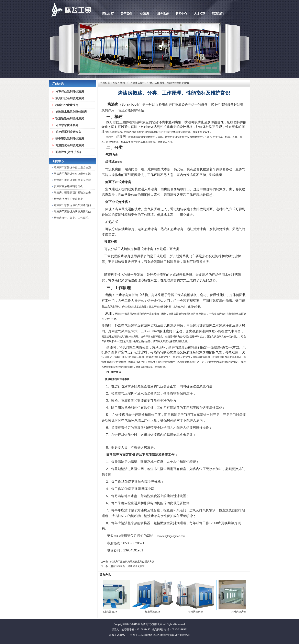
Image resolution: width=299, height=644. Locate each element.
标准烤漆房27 (199, 612)
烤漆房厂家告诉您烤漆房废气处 (72, 212)
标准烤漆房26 (242, 612)
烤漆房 (145, 14)
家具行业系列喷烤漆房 (70, 98)
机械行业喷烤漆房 (67, 105)
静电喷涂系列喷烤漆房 (70, 139)
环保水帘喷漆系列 (67, 125)
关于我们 (126, 14)
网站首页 (108, 14)
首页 (115, 83)
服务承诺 (163, 14)
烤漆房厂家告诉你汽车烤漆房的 (72, 205)
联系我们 (218, 14)
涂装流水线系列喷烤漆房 (71, 112)
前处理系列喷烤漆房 (68, 132)
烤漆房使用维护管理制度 (68, 199)
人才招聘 (200, 14)
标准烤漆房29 (113, 612)
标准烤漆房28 (156, 612)
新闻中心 (181, 14)
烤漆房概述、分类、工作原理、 (72, 218)
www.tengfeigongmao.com (171, 536)
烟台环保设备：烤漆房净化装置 (128, 566)
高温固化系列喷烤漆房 (70, 145)
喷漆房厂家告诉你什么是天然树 (72, 180)
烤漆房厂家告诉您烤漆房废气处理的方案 (132, 562)
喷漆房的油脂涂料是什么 (68, 186)
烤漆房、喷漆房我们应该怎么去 (72, 193)
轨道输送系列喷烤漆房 (70, 118)
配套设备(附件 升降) (68, 152)
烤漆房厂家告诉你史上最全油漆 (72, 167)
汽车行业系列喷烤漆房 (70, 92)
